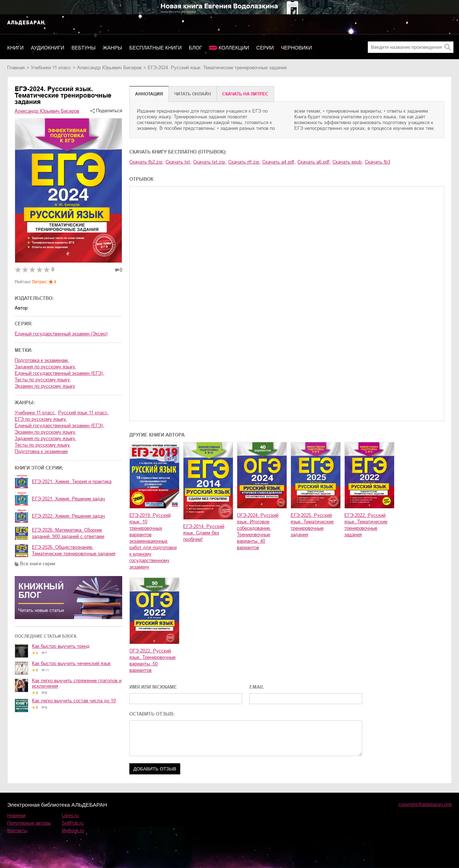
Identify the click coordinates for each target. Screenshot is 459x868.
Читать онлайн (193, 94)
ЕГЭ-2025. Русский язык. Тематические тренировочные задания (312, 525)
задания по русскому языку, (46, 367)
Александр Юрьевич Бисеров (109, 68)
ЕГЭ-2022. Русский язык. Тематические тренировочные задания (366, 525)
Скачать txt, (178, 162)
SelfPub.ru (73, 823)
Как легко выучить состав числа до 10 (74, 701)
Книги (15, 48)
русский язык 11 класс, (83, 413)
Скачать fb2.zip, (147, 162)
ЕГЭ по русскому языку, (41, 419)
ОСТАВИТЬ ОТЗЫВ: (152, 714)
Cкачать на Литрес (245, 94)
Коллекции (234, 48)
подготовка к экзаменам (41, 451)
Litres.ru (70, 815)
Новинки (16, 815)
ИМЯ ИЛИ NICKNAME (153, 687)
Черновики (297, 48)
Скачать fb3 (377, 162)
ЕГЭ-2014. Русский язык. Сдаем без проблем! (204, 533)
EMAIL (257, 687)
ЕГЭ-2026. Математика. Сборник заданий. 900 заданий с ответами (68, 533)
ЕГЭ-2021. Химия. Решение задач (68, 499)
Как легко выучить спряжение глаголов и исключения (77, 683)
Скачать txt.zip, (210, 162)
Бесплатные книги (156, 48)
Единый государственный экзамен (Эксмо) (61, 334)
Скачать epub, (348, 162)
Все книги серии (38, 564)
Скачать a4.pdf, (279, 162)
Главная (16, 68)
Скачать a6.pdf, (314, 162)
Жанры (113, 48)
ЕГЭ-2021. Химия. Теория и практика (72, 482)
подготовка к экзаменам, (42, 360)
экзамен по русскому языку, (46, 432)
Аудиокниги (47, 48)
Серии (265, 48)
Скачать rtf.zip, (244, 162)
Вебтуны (83, 48)
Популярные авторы (29, 823)
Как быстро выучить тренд (61, 646)
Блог (195, 48)
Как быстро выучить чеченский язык (71, 663)
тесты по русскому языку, (43, 380)
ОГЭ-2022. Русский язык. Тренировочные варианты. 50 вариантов (152, 661)
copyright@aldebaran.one (425, 804)
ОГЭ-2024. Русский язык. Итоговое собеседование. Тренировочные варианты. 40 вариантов (258, 531)
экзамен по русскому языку (45, 386)
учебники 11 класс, (35, 413)
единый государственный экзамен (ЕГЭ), (59, 373)
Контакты (17, 831)
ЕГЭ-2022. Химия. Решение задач (68, 516)
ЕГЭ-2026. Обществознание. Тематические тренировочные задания (74, 550)
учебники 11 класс (51, 68)
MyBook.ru (73, 831)
